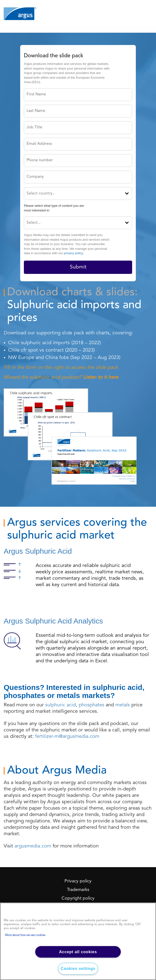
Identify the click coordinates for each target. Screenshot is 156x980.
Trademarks (78, 890)
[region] (78, 941)
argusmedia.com (33, 846)
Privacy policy (78, 881)
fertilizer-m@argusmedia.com (67, 737)
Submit (78, 267)
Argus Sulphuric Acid (38, 551)
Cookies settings (78, 969)
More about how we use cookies (25, 935)
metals (123, 705)
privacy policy (74, 253)
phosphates (92, 705)
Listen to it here (101, 377)
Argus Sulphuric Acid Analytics (53, 621)
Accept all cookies (78, 952)
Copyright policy (78, 898)
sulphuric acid (61, 705)
